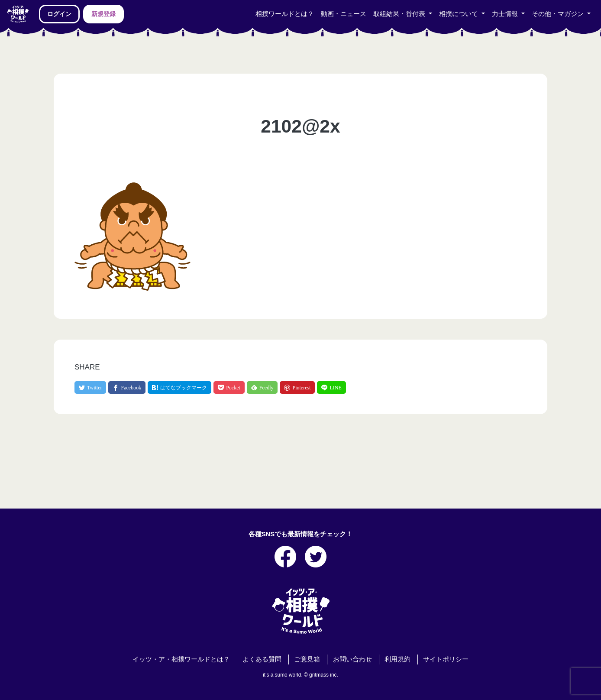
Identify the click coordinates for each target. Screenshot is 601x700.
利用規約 (397, 659)
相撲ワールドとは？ (285, 14)
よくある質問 (262, 659)
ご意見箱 (307, 659)
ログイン (59, 14)
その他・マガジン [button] (559, 14)
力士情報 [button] (506, 14)
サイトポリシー (446, 659)
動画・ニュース (344, 14)
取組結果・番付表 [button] (400, 14)
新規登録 (103, 14)
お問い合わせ (352, 659)
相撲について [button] (459, 14)
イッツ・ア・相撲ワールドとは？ (181, 659)
